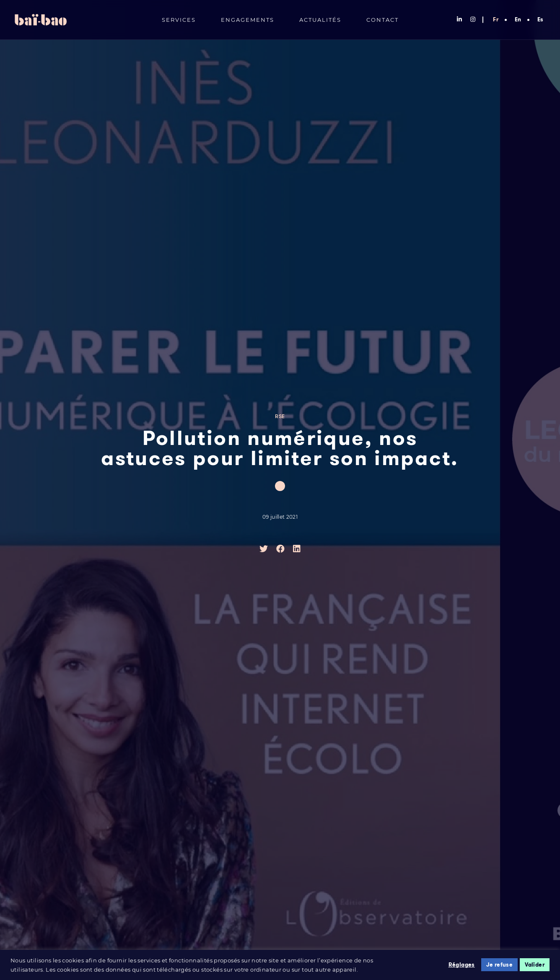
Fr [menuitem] (496, 19)
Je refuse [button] (500, 965)
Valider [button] (535, 965)
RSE (280, 417)
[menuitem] (496, 18)
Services (179, 20)
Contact (382, 20)
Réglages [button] (462, 965)
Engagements (248, 20)
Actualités (320, 20)
